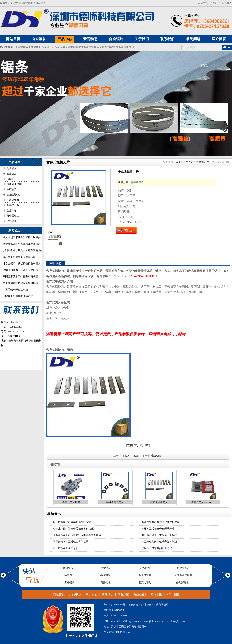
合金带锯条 (145, 575)
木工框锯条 (53, 47)
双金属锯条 (13, 216)
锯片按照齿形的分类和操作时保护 (22, 237)
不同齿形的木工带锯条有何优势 (20, 277)
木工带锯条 (32, 47)
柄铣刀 (68, 575)
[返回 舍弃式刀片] (138, 445)
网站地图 (227, 3)
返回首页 (203, 3)
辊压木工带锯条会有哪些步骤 (19, 257)
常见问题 (124, 594)
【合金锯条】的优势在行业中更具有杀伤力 (77, 535)
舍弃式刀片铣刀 (71, 502)
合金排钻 (12, 210)
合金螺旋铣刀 (126, 47)
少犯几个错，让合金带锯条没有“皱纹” (74, 529)
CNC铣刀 (113, 47)
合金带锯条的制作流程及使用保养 (22, 244)
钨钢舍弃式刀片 (115, 502)
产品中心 (75, 594)
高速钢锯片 (13, 200)
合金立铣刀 (183, 568)
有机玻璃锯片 (183, 583)
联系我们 (215, 3)
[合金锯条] (156, 456)
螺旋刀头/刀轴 (14, 184)
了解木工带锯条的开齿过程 (18, 296)
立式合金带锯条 (87, 47)
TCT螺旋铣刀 (14, 195)
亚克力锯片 (145, 583)
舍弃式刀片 (13, 205)
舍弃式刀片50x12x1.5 (203, 502)
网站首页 (59, 594)
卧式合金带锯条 (69, 47)
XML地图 (173, 594)
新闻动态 (108, 594)
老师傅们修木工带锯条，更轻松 (20, 270)
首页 (178, 162)
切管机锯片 (107, 583)
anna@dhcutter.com (154, 621)
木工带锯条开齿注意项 (15, 290)
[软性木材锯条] (130, 456)
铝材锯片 (68, 568)
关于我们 (91, 594)
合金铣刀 (102, 47)
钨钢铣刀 (107, 568)
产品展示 (188, 162)
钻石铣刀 (12, 189)
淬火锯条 (12, 221)
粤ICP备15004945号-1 (115, 605)
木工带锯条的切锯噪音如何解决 (20, 283)
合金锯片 (12, 168)
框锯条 (43, 47)
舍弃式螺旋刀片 (159, 502)
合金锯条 (39, 39)
